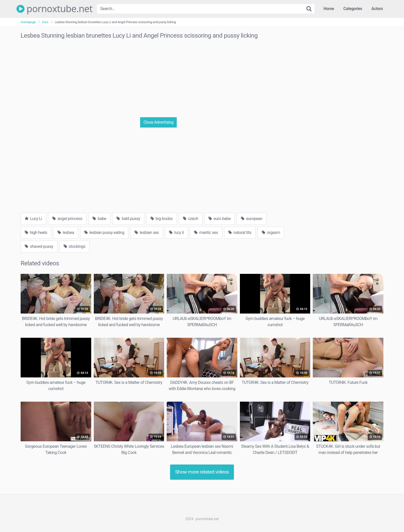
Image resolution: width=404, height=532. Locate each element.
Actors (377, 9)
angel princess (67, 219)
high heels (36, 233)
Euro (45, 22)
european (252, 219)
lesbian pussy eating (104, 233)
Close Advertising (158, 122)
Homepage (28, 22)
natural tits (240, 233)
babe (99, 219)
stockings (74, 246)
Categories (353, 9)
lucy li (176, 233)
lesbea (66, 233)
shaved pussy (39, 246)
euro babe (220, 219)
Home (329, 9)
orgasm (271, 233)
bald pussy (128, 219)
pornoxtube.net (54, 9)
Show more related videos (202, 472)
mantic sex (206, 233)
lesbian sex (147, 233)
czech (191, 219)
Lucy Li (33, 219)
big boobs (162, 219)
